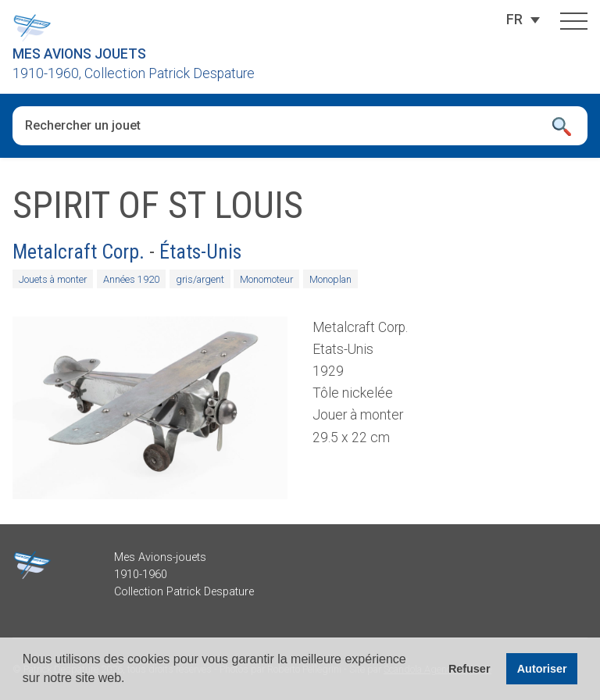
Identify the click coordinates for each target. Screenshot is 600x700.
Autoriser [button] (542, 669)
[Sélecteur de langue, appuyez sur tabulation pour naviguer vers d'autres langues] (514, 20)
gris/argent (200, 279)
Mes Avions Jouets (79, 54)
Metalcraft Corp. (79, 252)
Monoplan (330, 279)
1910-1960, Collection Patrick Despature (134, 73)
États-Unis (200, 252)
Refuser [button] (470, 669)
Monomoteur (266, 279)
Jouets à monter (53, 279)
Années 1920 (131, 279)
